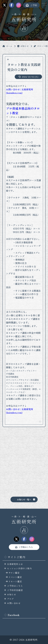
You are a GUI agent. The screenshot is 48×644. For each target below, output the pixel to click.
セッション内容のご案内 (19, 568)
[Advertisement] (24, 464)
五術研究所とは (15, 564)
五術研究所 (24, 19)
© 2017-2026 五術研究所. (24, 640)
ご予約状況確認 (15, 590)
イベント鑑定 (15, 577)
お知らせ (12, 594)
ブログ (10, 599)
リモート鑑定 (15, 581)
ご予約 (31, 5)
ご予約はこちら (26, 547)
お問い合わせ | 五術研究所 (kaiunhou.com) (20, 91)
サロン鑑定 (14, 573)
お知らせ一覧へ (24, 499)
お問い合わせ (14, 603)
